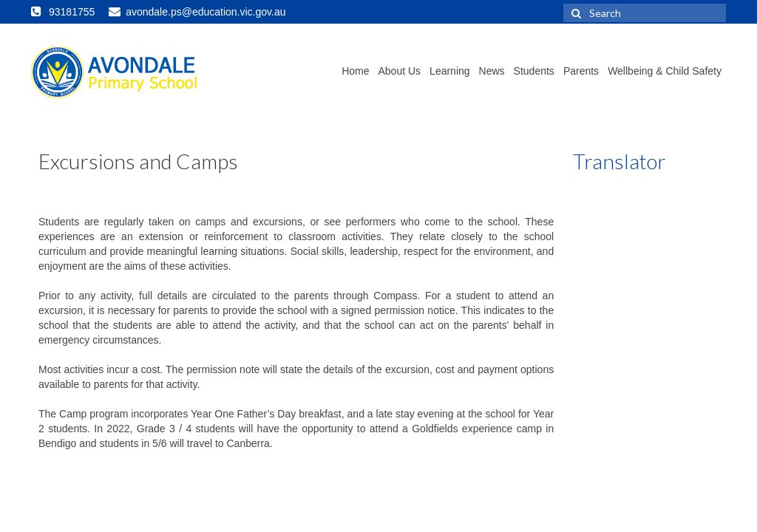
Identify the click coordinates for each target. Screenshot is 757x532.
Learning (450, 71)
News (492, 71)
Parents (581, 71)
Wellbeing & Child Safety (665, 71)
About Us (400, 71)
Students (534, 71)
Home (355, 71)
